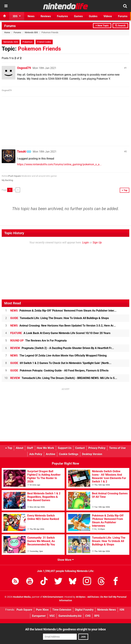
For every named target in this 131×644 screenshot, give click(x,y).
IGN (122, 610)
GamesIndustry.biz (70, 616)
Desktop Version (92, 454)
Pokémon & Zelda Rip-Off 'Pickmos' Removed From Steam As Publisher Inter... (63, 311)
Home (7, 32)
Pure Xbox (42, 610)
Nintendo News (107, 610)
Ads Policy (36, 454)
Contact (80, 448)
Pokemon (28, 42)
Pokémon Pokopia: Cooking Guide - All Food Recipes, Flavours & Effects (59, 371)
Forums (10, 26)
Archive (51, 454)
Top (9, 448)
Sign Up (97, 243)
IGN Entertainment (53, 597)
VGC (52, 616)
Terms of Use (117, 448)
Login (86, 243)
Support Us (65, 448)
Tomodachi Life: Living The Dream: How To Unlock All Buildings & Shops (60, 318)
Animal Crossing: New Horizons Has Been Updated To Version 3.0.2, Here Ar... (63, 326)
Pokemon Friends (39, 49)
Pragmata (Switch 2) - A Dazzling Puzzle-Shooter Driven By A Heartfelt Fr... (62, 348)
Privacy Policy (97, 448)
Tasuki (22, 151)
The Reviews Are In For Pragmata (38, 341)
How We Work (45, 448)
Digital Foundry (84, 610)
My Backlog (7, 180)
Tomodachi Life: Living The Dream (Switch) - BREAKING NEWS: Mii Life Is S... (64, 378)
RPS (97, 616)
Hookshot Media (22, 597)
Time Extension (62, 610)
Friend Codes (44, 42)
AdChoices (93, 597)
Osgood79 (24, 68)
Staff (30, 448)
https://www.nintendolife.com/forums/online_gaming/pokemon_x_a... (59, 164)
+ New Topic (102, 26)
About (20, 448)
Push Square (15, 176)
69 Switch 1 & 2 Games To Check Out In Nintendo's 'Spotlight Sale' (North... (61, 363)
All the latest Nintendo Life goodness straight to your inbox (65, 629)
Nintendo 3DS (31, 32)
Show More (66, 560)
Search (120, 26)
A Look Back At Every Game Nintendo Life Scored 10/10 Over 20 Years (60, 333)
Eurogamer (39, 616)
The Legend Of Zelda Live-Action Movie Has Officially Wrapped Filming (58, 356)
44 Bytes (81, 597)
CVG (88, 616)
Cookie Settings (69, 454)
